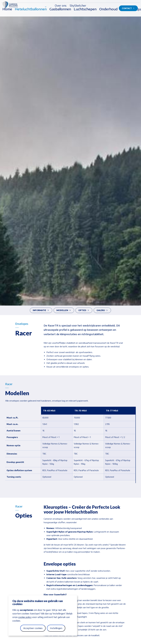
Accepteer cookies (33, 628)
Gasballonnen (60, 15)
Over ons (61, 5)
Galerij (102, 310)
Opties (84, 310)
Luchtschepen (85, 15)
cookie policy (25, 617)
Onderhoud (108, 15)
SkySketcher (78, 5)
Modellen (63, 310)
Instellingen (56, 628)
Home (7, 15)
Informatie (41, 310)
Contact (128, 8)
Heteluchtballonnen (31, 15)
